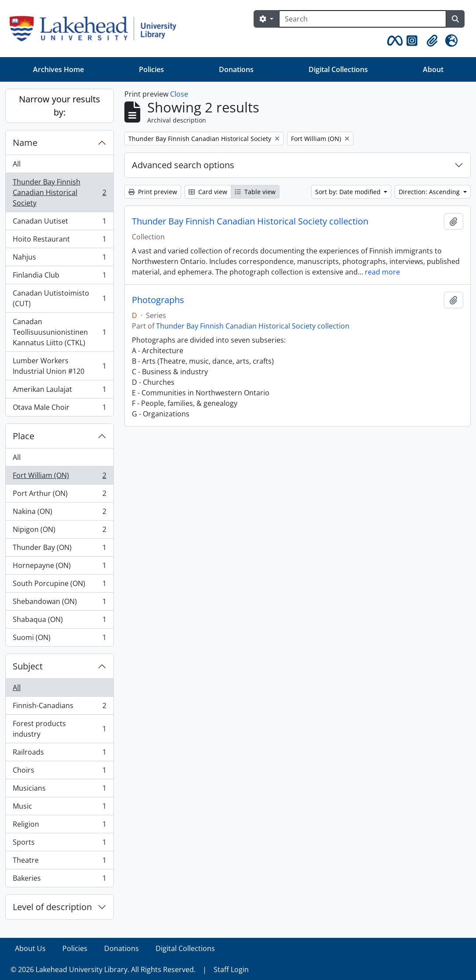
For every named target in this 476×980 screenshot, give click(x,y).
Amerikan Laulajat (59, 391)
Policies (151, 69)
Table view (255, 192)
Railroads (59, 754)
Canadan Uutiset (59, 223)
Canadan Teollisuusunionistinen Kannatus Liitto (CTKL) (59, 332)
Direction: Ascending (430, 192)
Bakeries (59, 880)
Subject (28, 666)
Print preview (153, 192)
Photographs (158, 300)
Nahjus (59, 259)
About (433, 69)
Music (59, 808)
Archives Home (58, 69)
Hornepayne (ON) (59, 567)
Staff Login (231, 969)
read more (382, 272)
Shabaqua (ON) (59, 621)
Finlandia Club (59, 277)
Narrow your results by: (60, 106)
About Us (30, 948)
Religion (59, 826)
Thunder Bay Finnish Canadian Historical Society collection (250, 221)
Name (25, 143)
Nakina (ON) (59, 513)
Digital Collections (338, 69)
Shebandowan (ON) (59, 603)
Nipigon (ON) (59, 531)
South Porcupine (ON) (59, 585)
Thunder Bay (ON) (59, 549)
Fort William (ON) (59, 477)
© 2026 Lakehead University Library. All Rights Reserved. (103, 969)
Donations (236, 69)
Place (24, 436)
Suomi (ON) (59, 639)
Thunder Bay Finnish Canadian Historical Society (59, 192)
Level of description (52, 907)
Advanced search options (183, 165)
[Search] (363, 19)
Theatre (59, 862)
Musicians (59, 790)
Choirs (59, 772)
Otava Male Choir (59, 409)
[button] (393, 41)
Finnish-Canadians (59, 707)
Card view (208, 192)
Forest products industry (59, 729)
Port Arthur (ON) (59, 495)
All (17, 164)
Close (179, 94)
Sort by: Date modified (349, 192)
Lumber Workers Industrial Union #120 (59, 366)
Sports (59, 844)
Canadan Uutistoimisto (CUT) (59, 298)
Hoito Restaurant (59, 241)
